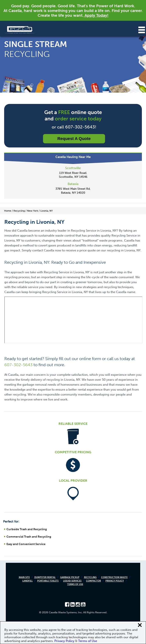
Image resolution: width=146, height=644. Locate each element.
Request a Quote (74, 139)
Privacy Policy (115, 581)
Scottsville (73, 168)
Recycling (90, 577)
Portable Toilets (48, 581)
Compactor (93, 581)
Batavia (73, 184)
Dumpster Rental (45, 577)
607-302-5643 (18, 365)
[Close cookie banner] (140, 625)
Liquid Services (72, 581)
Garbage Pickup (70, 577)
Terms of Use (75, 584)
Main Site (24, 577)
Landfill (28, 581)
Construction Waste (114, 577)
